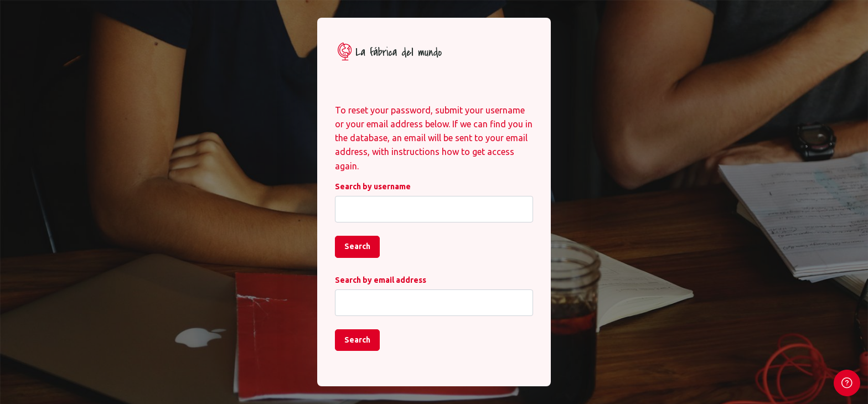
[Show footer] (847, 383)
